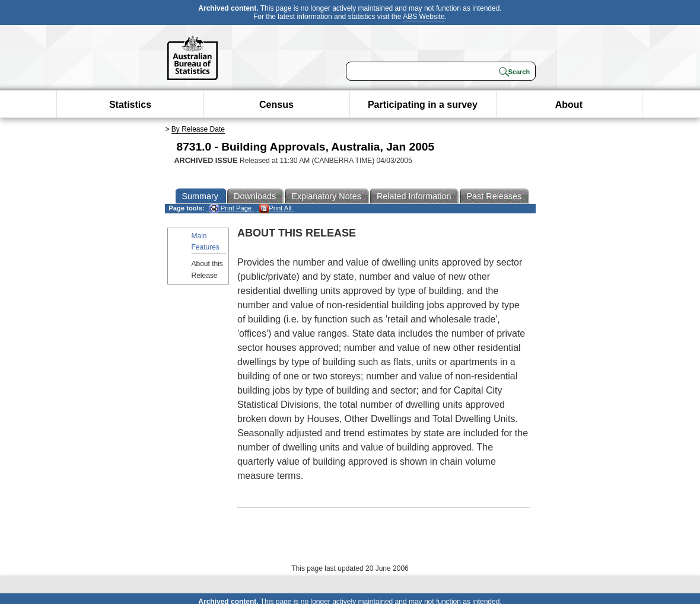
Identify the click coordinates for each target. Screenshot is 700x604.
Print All (275, 208)
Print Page (230, 208)
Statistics (130, 105)
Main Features (206, 242)
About (569, 105)
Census (276, 105)
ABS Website (424, 17)
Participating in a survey (423, 105)
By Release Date (198, 129)
